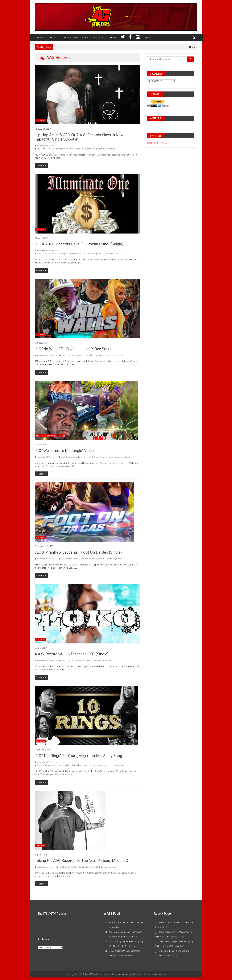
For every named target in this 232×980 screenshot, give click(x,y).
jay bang (90, 765)
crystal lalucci (89, 355)
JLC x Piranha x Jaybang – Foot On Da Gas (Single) (78, 552)
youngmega (120, 765)
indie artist (86, 254)
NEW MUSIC (99, 38)
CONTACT (53, 38)
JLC (104, 149)
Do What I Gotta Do (78, 867)
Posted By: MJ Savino (46, 146)
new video (109, 457)
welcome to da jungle (122, 457)
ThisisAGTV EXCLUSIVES (75, 38)
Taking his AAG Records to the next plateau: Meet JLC (81, 861)
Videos (63, 436)
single (108, 867)
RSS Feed (113, 914)
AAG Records (53, 149)
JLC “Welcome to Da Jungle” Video (64, 451)
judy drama (100, 457)
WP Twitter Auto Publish (105, 979)
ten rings (111, 765)
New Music (40, 120)
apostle (62, 149)
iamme (62, 765)
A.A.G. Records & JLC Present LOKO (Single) (72, 654)
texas (114, 867)
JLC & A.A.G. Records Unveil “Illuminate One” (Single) (79, 244)
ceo (67, 149)
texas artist (119, 254)
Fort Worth (90, 867)
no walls (121, 355)
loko (107, 660)
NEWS (113, 38)
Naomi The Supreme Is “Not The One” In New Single (79, 47)
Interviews (40, 436)
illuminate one (75, 254)
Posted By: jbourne (45, 867)
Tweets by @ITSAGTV (157, 143)
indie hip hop (81, 149)
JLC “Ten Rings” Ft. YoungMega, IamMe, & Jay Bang (78, 756)
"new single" (42, 149)
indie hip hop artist (95, 149)
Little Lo (102, 867)
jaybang (99, 559)
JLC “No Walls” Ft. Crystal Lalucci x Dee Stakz (73, 349)
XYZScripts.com (130, 979)
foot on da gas (78, 559)
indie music (81, 765)
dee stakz (98, 355)
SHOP (147, 38)
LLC (103, 660)
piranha (119, 559)
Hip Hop (72, 149)
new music (111, 149)
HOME (40, 38)
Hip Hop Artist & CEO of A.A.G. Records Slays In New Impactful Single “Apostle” (79, 137)
